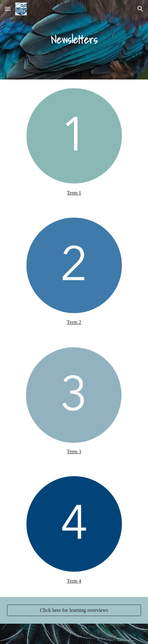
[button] (8, 9)
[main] (74, 40)
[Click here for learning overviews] (74, 610)
